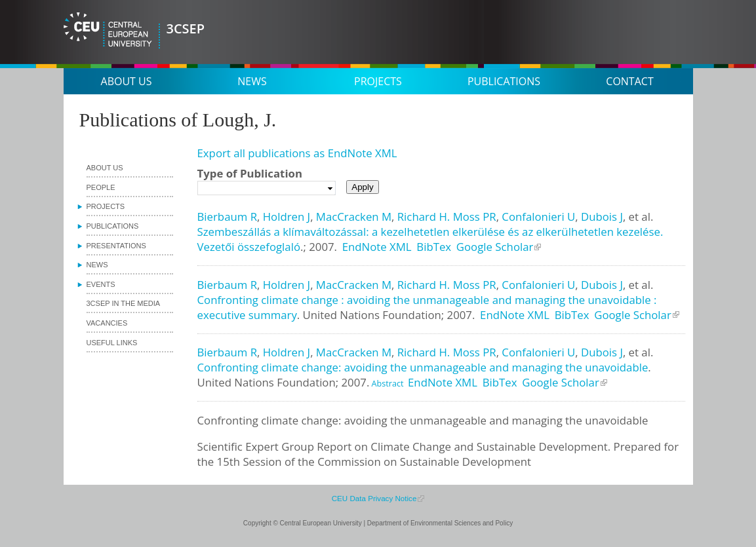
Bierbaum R (228, 217)
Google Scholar (495, 247)
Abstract (386, 384)
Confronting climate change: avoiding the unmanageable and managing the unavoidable (423, 367)
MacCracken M (354, 217)
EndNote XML (377, 247)
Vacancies (107, 323)
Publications (504, 81)
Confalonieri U (538, 217)
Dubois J (602, 217)
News (252, 81)
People (101, 187)
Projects (378, 81)
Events (101, 284)
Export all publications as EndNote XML (297, 153)
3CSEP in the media (124, 303)
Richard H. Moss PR (447, 217)
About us (127, 81)
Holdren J (287, 217)
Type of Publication (250, 173)
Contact (629, 81)
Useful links (112, 343)
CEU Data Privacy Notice (374, 498)
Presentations (116, 246)
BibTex (434, 247)
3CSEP (186, 28)
